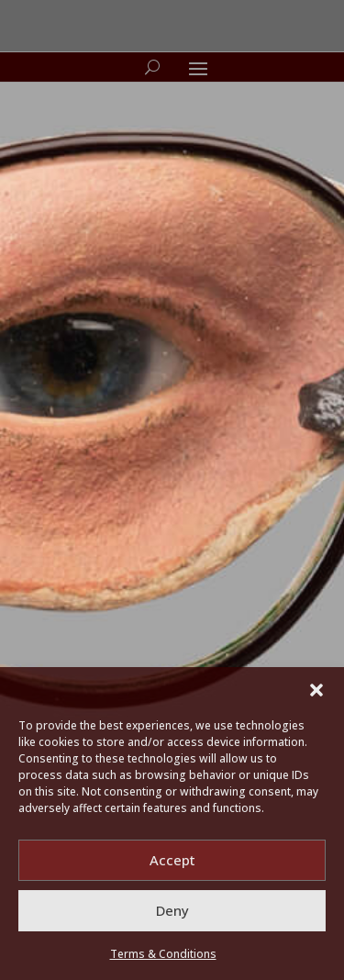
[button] (316, 690)
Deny (172, 910)
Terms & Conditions (163, 954)
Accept (172, 860)
